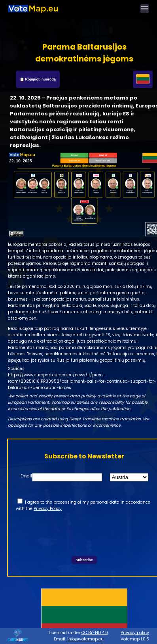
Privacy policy (135, 633)
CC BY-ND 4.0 (95, 633)
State (95, 476)
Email (26, 476)
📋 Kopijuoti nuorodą (38, 79)
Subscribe (84, 560)
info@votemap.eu (85, 639)
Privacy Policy (48, 509)
